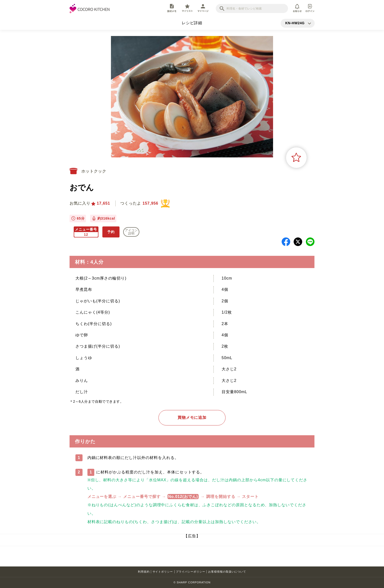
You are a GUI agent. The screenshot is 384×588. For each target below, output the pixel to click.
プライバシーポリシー (191, 572)
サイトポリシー (163, 572)
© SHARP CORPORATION (192, 582)
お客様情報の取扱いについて (227, 572)
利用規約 (144, 572)
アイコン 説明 (131, 232)
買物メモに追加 (192, 417)
